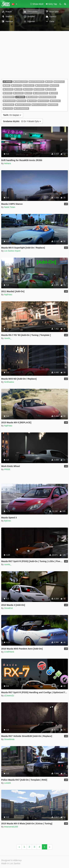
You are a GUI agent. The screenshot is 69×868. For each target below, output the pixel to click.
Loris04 (7, 783)
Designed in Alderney (11, 860)
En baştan (12, 115)
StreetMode (9, 739)
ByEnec (8, 521)
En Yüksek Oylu (22, 121)
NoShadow (9, 382)
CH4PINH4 (9, 652)
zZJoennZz (9, 696)
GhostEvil (8, 608)
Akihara (7, 163)
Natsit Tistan (10, 207)
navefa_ (8, 338)
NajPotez (8, 295)
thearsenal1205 (11, 827)
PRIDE (7, 469)
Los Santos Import (12, 251)
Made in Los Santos (11, 863)
